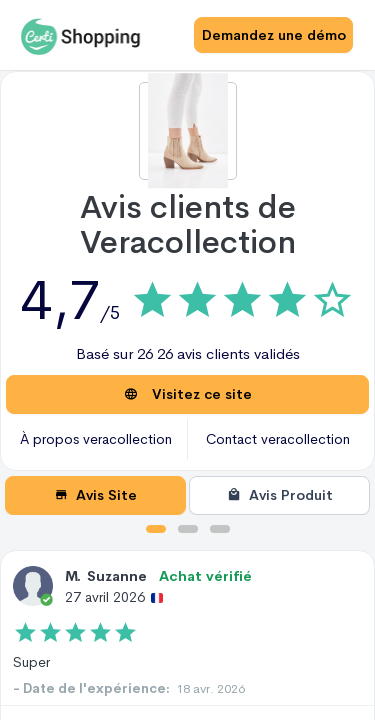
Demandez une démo (274, 35)
